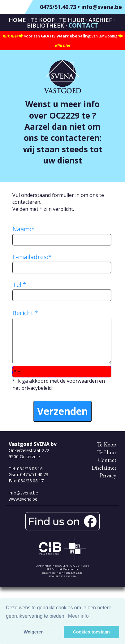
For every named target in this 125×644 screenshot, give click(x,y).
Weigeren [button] (34, 632)
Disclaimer (104, 468)
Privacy (108, 475)
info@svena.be (102, 7)
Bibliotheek (45, 25)
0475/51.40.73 (58, 7)
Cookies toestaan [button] (91, 632)
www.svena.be (23, 499)
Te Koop (43, 20)
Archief (100, 20)
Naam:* (24, 229)
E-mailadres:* (32, 257)
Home (17, 20)
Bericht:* (25, 313)
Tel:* (19, 285)
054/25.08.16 (30, 469)
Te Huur (72, 20)
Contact (83, 25)
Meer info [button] (78, 616)
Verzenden (62, 411)
